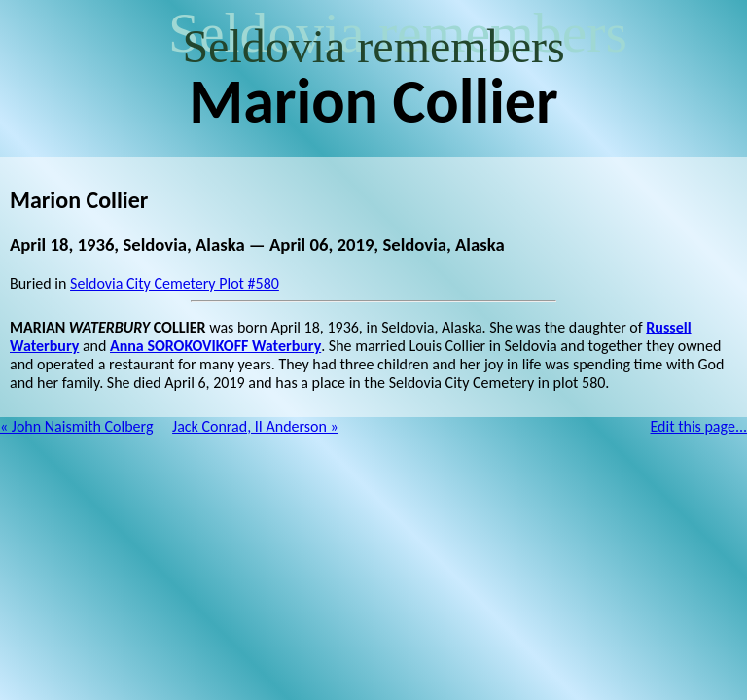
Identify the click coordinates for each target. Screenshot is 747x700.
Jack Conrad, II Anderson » (255, 426)
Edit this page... (699, 426)
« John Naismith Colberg (76, 426)
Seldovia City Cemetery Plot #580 (175, 283)
